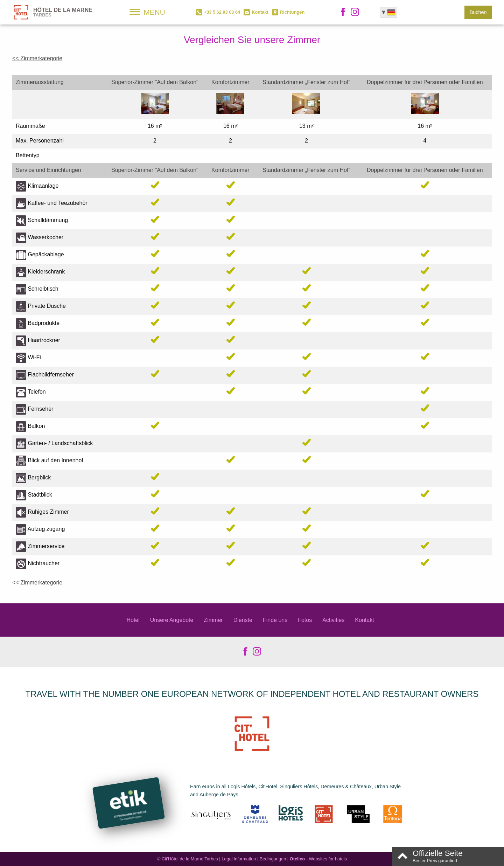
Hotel (133, 620)
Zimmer (213, 620)
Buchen (478, 12)
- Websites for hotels (318, 859)
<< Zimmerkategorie (37, 58)
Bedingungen (273, 859)
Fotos (305, 620)
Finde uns (275, 620)
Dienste (243, 620)
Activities (333, 620)
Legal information (239, 859)
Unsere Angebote (172, 620)
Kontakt (364, 620)
